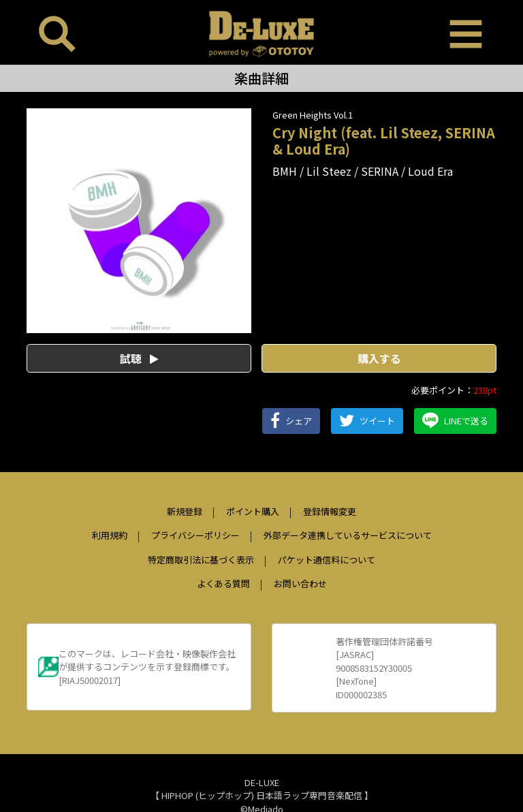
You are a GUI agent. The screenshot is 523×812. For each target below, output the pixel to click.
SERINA (380, 171)
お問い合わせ (300, 583)
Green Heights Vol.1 (313, 115)
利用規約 (110, 535)
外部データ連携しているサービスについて (348, 535)
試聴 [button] (139, 358)
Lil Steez (329, 171)
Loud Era (430, 171)
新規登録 (185, 511)
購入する (379, 358)
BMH (285, 171)
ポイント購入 (253, 511)
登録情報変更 (330, 511)
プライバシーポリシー (195, 535)
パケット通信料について (327, 560)
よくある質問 (223, 583)
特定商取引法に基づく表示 (201, 560)
